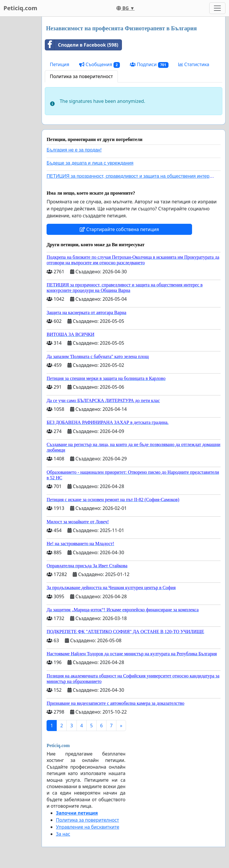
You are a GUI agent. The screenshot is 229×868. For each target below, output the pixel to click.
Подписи (149, 65)
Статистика (194, 64)
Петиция (60, 64)
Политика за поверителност (81, 76)
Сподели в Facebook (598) (82, 45)
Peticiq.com (20, 8)
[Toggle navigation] (217, 8)
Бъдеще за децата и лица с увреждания (90, 163)
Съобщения (100, 65)
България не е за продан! (74, 150)
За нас (63, 834)
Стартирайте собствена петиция (119, 229)
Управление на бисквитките (88, 827)
